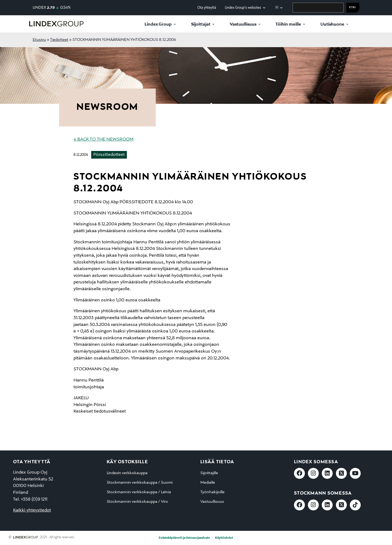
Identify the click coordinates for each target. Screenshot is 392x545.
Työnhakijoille (212, 492)
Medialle (208, 483)
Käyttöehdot (224, 538)
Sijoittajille (209, 473)
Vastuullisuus (243, 25)
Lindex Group (158, 25)
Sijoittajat (201, 25)
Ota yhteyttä (207, 8)
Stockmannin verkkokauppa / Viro (137, 502)
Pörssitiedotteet (109, 155)
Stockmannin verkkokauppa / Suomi (140, 483)
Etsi (353, 7)
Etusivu (39, 40)
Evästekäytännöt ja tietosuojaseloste (184, 538)
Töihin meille (288, 25)
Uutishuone (332, 25)
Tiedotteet (59, 40)
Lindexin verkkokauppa (127, 473)
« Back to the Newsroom (103, 140)
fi (277, 8)
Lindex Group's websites (243, 8)
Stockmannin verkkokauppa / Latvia (139, 492)
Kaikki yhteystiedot (32, 510)
